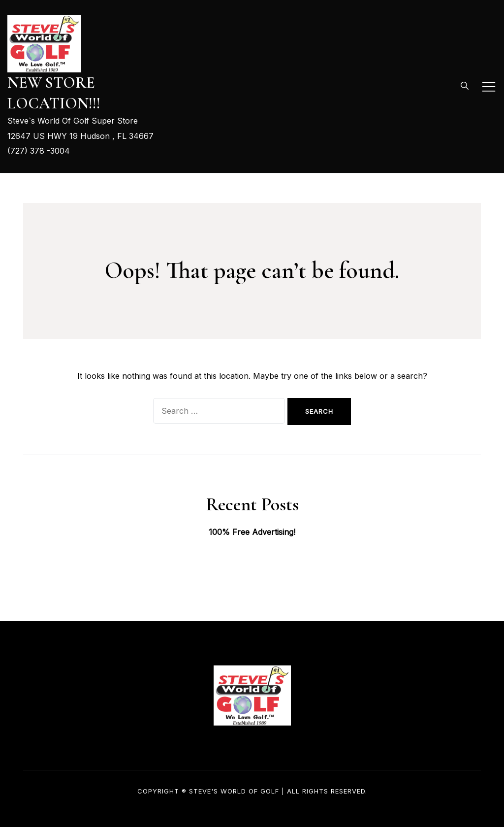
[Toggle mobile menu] (489, 87)
